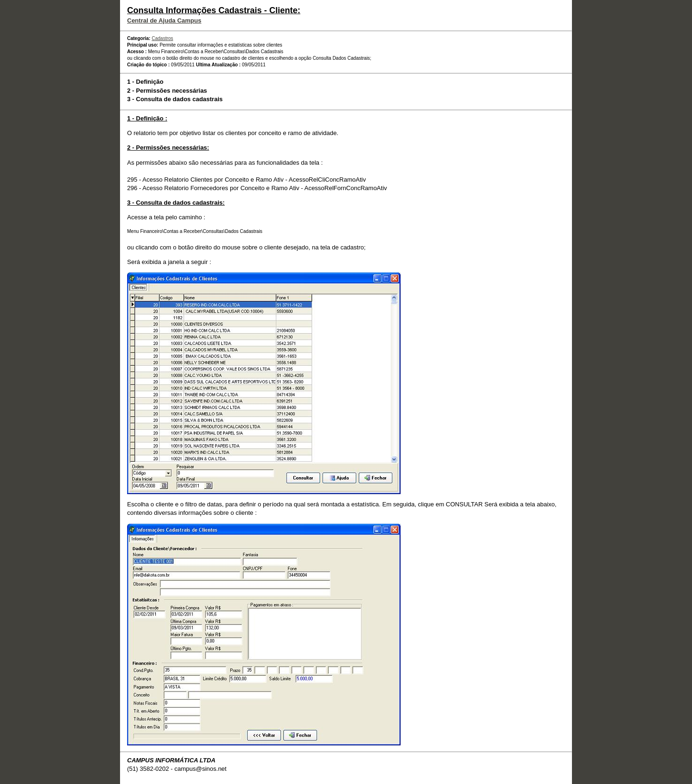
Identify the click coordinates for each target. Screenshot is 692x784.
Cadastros (162, 38)
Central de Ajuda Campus (164, 20)
